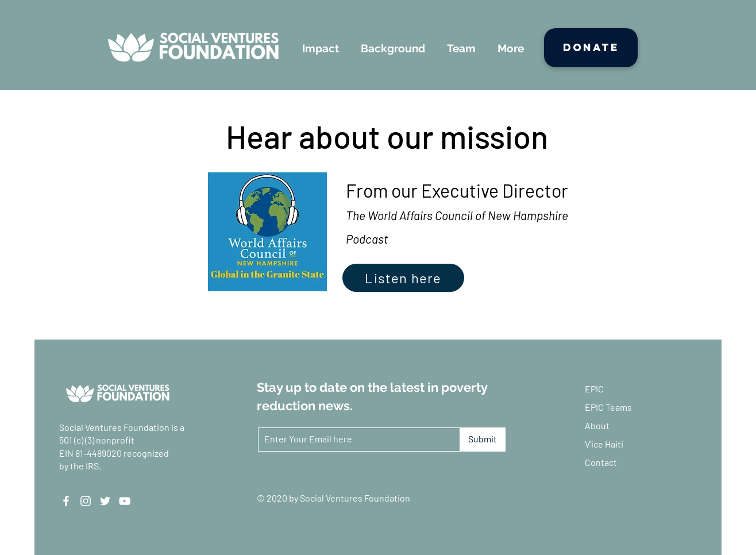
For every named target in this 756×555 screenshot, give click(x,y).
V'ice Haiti (604, 444)
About (597, 425)
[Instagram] (86, 501)
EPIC (594, 389)
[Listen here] (403, 278)
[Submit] (483, 440)
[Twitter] (105, 501)
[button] (321, 48)
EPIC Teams (608, 407)
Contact (601, 462)
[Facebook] (66, 501)
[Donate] (591, 48)
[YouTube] (125, 501)
